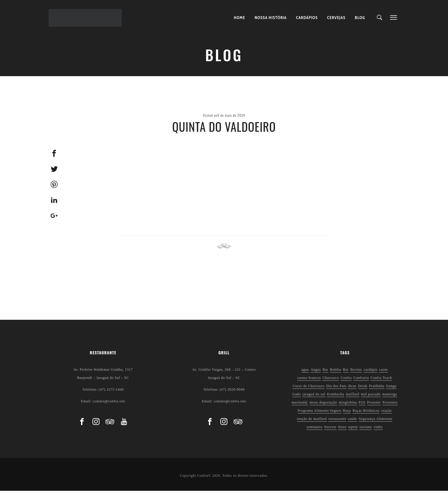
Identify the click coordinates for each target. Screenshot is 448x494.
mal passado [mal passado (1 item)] (371, 397)
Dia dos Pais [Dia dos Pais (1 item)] (336, 389)
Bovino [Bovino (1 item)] (356, 373)
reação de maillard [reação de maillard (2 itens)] (312, 422)
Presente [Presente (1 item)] (374, 406)
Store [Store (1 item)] (342, 430)
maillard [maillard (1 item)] (353, 397)
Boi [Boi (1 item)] (346, 373)
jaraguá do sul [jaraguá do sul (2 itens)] (314, 397)
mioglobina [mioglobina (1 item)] (348, 406)
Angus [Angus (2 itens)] (316, 373)
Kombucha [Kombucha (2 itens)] (335, 397)
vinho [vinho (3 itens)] (378, 430)
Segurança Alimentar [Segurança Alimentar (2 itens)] (376, 422)
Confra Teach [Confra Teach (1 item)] (381, 381)
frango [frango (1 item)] (392, 389)
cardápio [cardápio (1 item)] (371, 373)
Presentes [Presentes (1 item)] (390, 406)
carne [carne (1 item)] (384, 373)
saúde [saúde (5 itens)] (352, 422)
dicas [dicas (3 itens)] (352, 389)
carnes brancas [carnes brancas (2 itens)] (309, 381)
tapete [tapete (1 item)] (353, 430)
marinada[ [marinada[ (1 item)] (300, 406)
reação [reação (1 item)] (387, 414)
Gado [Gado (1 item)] (297, 397)
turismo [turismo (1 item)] (366, 430)
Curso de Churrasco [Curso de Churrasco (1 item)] (309, 389)
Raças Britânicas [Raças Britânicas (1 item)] (366, 414)
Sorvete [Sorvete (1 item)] (330, 430)
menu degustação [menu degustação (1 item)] (323, 406)
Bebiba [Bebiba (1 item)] (336, 373)
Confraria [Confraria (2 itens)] (361, 381)
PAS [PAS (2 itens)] (362, 406)
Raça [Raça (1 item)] (347, 414)
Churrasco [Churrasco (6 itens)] (331, 381)
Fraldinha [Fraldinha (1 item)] (377, 389)
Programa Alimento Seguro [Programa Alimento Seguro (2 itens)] (319, 414)
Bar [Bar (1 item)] (325, 373)
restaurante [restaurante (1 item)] (337, 422)
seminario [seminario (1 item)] (315, 430)
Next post (315, 249)
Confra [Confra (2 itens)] (346, 381)
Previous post (136, 249)
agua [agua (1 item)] (305, 373)
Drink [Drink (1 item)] (363, 389)
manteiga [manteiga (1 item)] (390, 397)
